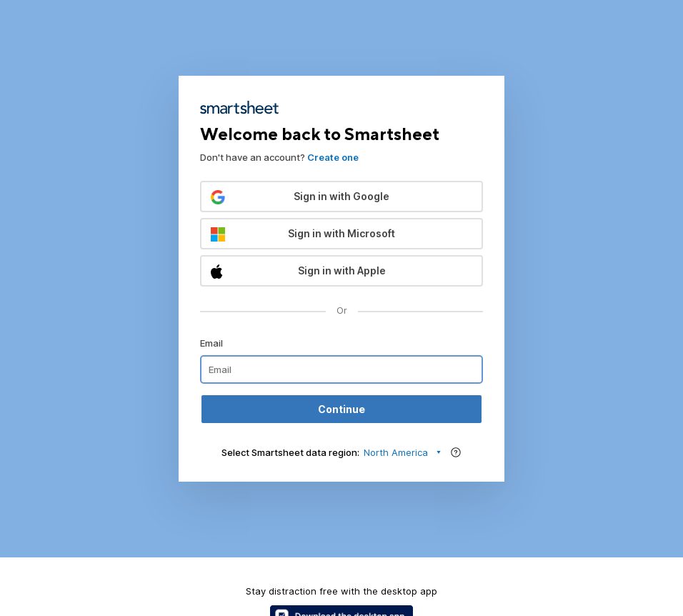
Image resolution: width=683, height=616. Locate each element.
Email (211, 343)
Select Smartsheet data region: (290, 452)
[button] (341, 197)
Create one (333, 157)
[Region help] (456, 452)
